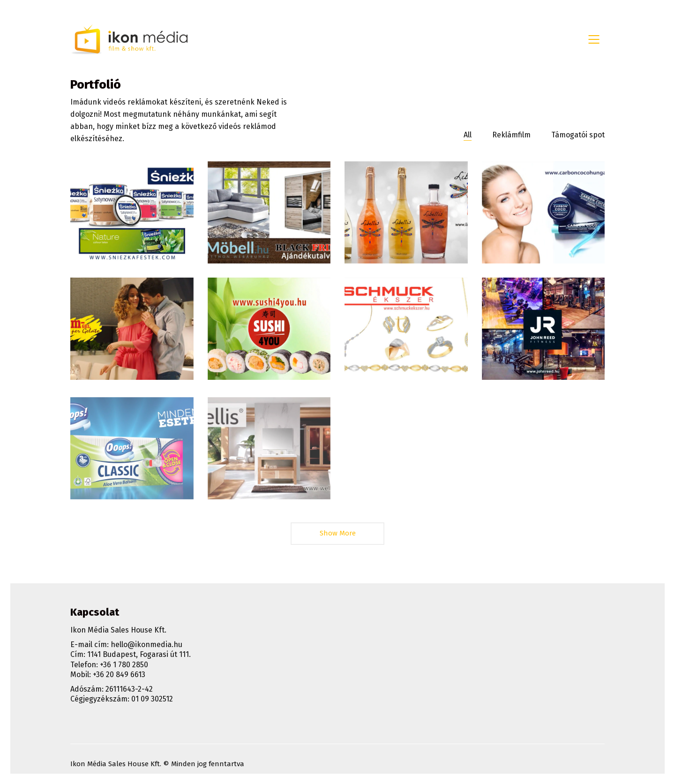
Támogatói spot (578, 135)
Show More (337, 536)
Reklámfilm (511, 135)
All (468, 135)
